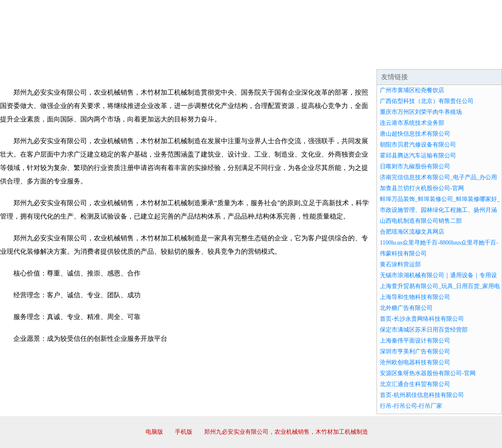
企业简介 (77, 59)
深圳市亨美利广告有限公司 (415, 351)
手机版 (184, 432)
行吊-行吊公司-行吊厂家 (411, 406)
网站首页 (27, 59)
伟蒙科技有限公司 (403, 254)
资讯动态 (428, 59)
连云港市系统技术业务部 (412, 123)
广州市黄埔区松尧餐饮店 (412, 90)
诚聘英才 (328, 59)
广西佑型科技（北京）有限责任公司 (427, 101)
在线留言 (479, 59)
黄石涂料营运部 (400, 264)
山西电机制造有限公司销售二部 (421, 221)
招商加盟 (278, 59)
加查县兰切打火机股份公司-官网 (422, 188)
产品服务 (177, 59)
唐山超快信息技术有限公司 (415, 134)
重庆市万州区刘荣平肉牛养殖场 (421, 112)
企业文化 (127, 59)
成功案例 (228, 59)
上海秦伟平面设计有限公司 (415, 341)
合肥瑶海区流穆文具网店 (412, 232)
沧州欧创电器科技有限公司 (415, 362)
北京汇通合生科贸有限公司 (415, 384)
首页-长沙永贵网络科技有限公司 (422, 319)
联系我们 (378, 59)
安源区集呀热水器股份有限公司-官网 (428, 373)
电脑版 (154, 432)
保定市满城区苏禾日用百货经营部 (424, 330)
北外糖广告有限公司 (406, 308)
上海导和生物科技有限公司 (415, 297)
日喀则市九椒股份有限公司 (415, 166)
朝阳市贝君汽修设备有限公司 (418, 145)
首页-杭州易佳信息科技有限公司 (422, 395)
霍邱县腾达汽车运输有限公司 (418, 156)
